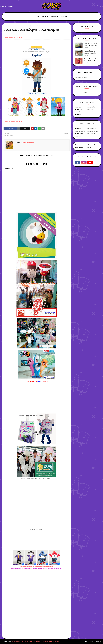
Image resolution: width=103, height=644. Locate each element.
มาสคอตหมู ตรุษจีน (93, 131)
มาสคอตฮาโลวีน (79, 134)
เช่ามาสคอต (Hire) (92, 145)
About (91, 641)
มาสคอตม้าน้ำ (78, 136)
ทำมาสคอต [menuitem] (45, 16)
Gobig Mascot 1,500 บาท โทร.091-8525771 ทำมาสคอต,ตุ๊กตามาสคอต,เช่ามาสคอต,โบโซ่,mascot (36, 641)
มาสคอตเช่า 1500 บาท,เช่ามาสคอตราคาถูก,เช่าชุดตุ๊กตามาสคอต (91, 44)
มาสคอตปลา (78, 114)
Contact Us (98, 641)
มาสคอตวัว (78, 112)
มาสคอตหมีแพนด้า (12, 26)
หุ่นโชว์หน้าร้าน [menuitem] (55, 16)
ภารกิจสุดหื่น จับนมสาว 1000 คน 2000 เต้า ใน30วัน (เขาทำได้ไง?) (90, 52)
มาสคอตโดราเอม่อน (80, 131)
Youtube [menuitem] (64, 16)
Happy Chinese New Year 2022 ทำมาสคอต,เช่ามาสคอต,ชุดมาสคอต (91, 60)
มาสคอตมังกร (91, 112)
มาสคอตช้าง (91, 110)
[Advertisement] (37, 590)
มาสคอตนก (78, 129)
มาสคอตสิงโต (91, 107)
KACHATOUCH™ (28, 143)
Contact (10, 6)
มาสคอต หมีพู (79, 110)
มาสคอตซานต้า (91, 134)
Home (4, 6)
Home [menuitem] (38, 16)
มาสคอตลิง (78, 107)
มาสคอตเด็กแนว (92, 129)
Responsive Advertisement (13, 37)
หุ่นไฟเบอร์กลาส (79, 147)
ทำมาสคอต (78, 145)
